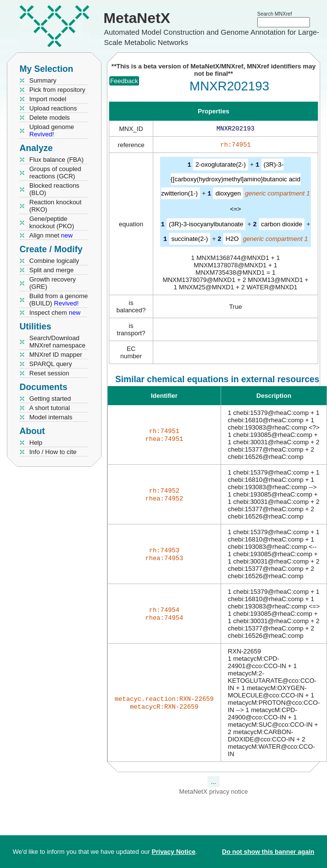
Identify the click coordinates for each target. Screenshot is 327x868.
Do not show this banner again (268, 852)
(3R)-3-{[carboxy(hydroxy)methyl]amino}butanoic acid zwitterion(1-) (231, 181)
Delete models (50, 118)
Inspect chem (55, 313)
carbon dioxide (282, 225)
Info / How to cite (53, 452)
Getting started (50, 399)
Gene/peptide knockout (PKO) (52, 222)
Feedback (124, 81)
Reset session (49, 373)
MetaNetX (137, 18)
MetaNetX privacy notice (214, 792)
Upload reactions (53, 108)
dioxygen (228, 195)
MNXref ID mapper (56, 355)
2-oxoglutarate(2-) (220, 166)
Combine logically (54, 261)
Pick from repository (57, 90)
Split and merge (51, 270)
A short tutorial (50, 408)
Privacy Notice (174, 852)
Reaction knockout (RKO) (55, 206)
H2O (232, 239)
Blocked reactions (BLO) (54, 189)
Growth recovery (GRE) (52, 283)
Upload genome (52, 130)
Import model (48, 99)
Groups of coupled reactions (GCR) (55, 173)
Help (36, 443)
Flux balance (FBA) (56, 160)
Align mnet (51, 235)
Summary (43, 80)
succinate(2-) (190, 239)
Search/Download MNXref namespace (57, 342)
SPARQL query (51, 364)
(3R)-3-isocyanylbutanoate (206, 225)
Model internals (51, 417)
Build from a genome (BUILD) (59, 300)
